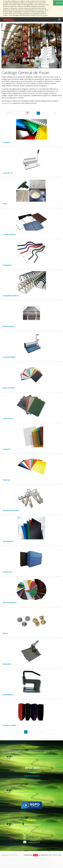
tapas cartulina (9, 388)
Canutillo (6, 142)
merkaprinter (6, 103)
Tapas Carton (8, 418)
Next (54, 113)
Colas (5, 204)
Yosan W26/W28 (9, 357)
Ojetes (5, 633)
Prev (34, 113)
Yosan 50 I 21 (8, 173)
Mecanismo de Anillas (11, 510)
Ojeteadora (7, 664)
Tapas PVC (7, 449)
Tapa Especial (8, 541)
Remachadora (8, 695)
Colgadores (7, 265)
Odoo (36, 855)
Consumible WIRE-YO (11, 296)
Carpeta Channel (9, 234)
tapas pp (6, 480)
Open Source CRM (55, 855)
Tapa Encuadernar (10, 603)
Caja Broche (7, 572)
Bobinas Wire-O (9, 326)
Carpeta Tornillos (9, 725)
